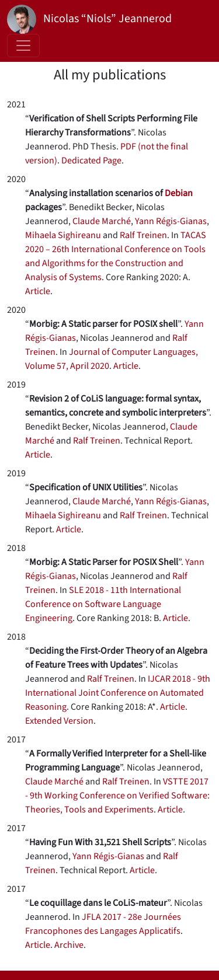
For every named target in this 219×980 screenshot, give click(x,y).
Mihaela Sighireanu (63, 235)
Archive (69, 945)
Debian (179, 193)
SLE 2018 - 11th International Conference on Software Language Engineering (103, 604)
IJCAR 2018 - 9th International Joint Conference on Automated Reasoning (118, 693)
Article (38, 291)
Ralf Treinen (143, 235)
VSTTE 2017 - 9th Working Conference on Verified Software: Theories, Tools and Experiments (117, 796)
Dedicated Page (91, 161)
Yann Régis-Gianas (171, 221)
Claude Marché (102, 221)
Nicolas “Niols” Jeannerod (89, 19)
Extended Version (59, 721)
